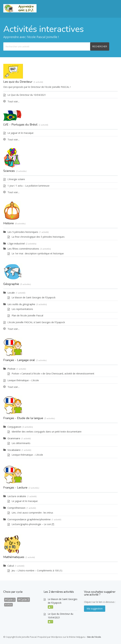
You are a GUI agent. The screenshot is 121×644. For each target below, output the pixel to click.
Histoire (9, 223)
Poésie (11, 369)
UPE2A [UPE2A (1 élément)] (9, 605)
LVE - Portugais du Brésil (20, 125)
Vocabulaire (14, 450)
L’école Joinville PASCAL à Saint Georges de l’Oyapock (36, 322)
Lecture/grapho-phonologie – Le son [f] (33, 524)
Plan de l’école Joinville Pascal (27, 315)
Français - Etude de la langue (23, 418)
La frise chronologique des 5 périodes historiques (38, 237)
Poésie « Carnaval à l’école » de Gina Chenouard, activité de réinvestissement (53, 374)
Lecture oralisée (17, 496)
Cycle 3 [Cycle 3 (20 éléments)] (25, 600)
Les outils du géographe (21, 304)
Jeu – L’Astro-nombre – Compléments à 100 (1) (37, 570)
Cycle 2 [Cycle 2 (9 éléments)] (11, 600)
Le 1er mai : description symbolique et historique (38, 253)
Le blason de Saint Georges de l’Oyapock (34, 297)
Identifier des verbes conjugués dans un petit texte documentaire (47, 432)
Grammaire (14, 438)
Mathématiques (14, 557)
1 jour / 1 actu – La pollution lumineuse (28, 186)
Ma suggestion (95, 609)
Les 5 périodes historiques (23, 232)
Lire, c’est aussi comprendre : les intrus (32, 513)
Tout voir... (13, 101)
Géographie (11, 284)
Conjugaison (14, 427)
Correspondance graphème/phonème (29, 519)
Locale (11, 293)
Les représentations (22, 309)
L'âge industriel (16, 243)
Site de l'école (94, 637)
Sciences (9, 171)
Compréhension (16, 508)
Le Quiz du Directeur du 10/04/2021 (27, 95)
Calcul (11, 566)
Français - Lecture (15, 488)
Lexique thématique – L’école (23, 380)
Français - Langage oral (19, 360)
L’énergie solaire (16, 179)
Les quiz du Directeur (18, 82)
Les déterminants (21, 443)
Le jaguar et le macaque (20, 133)
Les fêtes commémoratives (23, 249)
